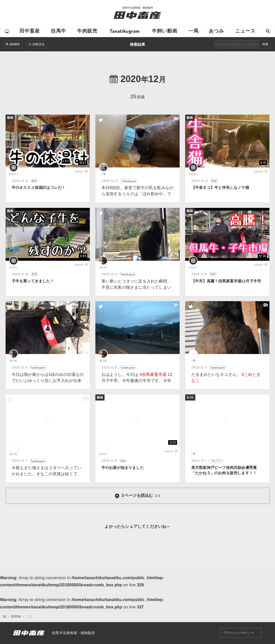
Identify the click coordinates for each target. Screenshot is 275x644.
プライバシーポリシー (239, 633)
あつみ (217, 31)
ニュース (245, 31)
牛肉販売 (87, 31)
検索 (265, 44)
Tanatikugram (125, 31)
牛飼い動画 (165, 31)
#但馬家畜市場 (153, 374)
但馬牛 (58, 31)
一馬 (194, 31)
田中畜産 (30, 31)
